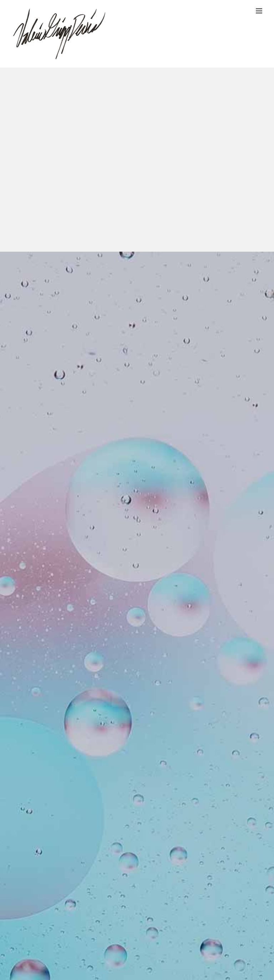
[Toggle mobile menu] (260, 11)
